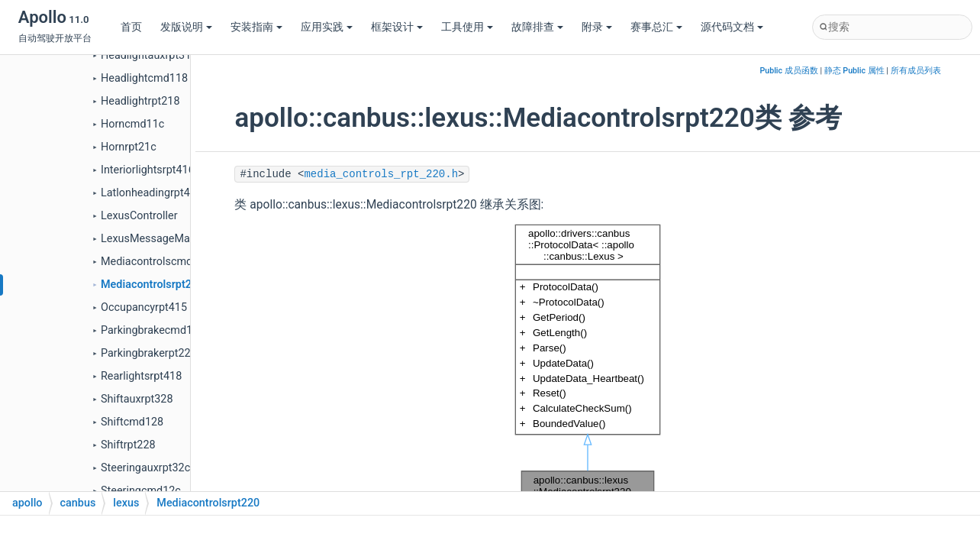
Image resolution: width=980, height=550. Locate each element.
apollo (27, 503)
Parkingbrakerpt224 (149, 353)
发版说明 (186, 27)
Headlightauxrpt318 (149, 55)
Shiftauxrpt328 (137, 399)
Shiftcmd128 (132, 422)
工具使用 (467, 27)
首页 (131, 27)
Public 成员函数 (788, 71)
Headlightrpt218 (140, 101)
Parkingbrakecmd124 (153, 330)
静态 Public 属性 (854, 71)
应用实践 (327, 27)
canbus (78, 503)
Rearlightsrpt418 (141, 376)
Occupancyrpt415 (144, 307)
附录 (597, 27)
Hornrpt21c (129, 147)
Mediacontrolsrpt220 (152, 285)
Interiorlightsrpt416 (148, 170)
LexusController (139, 216)
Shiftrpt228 (128, 445)
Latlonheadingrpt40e (151, 193)
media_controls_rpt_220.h (381, 174)
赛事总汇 (656, 27)
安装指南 (256, 27)
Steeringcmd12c (141, 491)
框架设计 (397, 27)
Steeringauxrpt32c (145, 468)
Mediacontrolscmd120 (156, 262)
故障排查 (537, 27)
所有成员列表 (916, 71)
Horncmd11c (132, 124)
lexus (126, 503)
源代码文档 (732, 27)
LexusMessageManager (159, 239)
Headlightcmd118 (144, 78)
